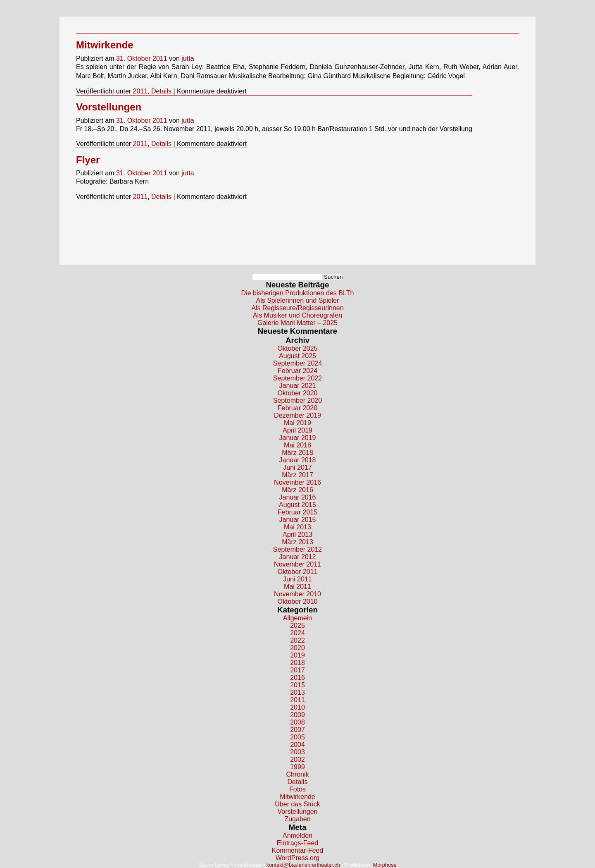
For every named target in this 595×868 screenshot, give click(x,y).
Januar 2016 (298, 497)
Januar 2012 (298, 557)
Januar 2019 (298, 438)
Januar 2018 (298, 460)
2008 (297, 722)
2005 (297, 737)
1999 (297, 767)
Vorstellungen (109, 107)
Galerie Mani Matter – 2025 (297, 323)
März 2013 (297, 542)
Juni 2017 (297, 467)
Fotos (297, 789)
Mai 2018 (297, 445)
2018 (297, 663)
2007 (297, 730)
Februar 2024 (297, 371)
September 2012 (297, 549)
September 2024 (297, 363)
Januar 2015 (298, 520)
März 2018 (297, 453)
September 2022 (297, 378)
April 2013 (297, 534)
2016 (297, 678)
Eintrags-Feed (298, 843)
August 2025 (297, 356)
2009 (297, 715)
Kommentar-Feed (298, 850)
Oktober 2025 (298, 348)
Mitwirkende (105, 45)
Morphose (385, 865)
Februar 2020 (297, 408)
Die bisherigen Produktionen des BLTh (298, 293)
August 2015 (297, 505)
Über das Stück (297, 804)
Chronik (297, 774)
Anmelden (297, 836)
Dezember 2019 (297, 415)
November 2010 (297, 594)
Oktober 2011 (298, 572)
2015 (297, 685)
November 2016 (297, 482)
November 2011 (297, 564)
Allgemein (297, 618)
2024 (297, 633)
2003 (297, 752)
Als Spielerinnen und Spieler (297, 300)
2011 (140, 91)
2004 (297, 745)
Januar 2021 (298, 386)
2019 (297, 655)
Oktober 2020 (298, 393)
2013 (297, 692)
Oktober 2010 (298, 601)
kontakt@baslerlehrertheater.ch (303, 865)
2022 (297, 640)
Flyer (88, 160)
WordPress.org (297, 858)
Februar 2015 (297, 512)
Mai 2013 (297, 527)
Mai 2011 (297, 587)
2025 (297, 625)
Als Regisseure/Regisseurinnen (297, 308)
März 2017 (297, 475)
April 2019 (297, 430)
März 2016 (297, 490)
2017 (297, 670)
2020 (297, 648)
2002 (297, 759)
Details (161, 91)
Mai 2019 (297, 423)
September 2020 (297, 401)
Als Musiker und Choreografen (297, 315)
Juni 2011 (297, 579)
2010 (297, 707)
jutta (188, 59)
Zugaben (297, 819)
